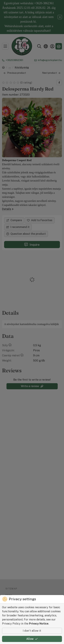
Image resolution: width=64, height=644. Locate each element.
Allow (32, 639)
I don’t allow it (32, 631)
